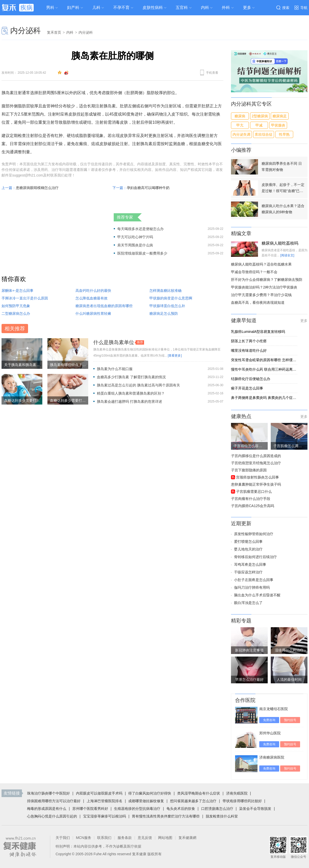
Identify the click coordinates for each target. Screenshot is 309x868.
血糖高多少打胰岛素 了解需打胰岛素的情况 (131, 377)
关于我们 (63, 838)
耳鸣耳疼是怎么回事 (250, 564)
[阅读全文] (287, 255)
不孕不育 (121, 8)
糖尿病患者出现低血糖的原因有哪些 (104, 306)
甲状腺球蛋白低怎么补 (167, 306)
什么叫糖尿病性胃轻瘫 (93, 313)
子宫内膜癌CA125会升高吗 (253, 506)
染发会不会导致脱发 (255, 809)
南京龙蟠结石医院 (274, 709)
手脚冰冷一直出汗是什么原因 (25, 298)
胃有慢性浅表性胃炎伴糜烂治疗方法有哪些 (166, 816)
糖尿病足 (280, 116)
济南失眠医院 (237, 793)
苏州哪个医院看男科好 (90, 809)
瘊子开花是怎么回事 (247, 388)
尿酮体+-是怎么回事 (17, 291)
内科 (205, 8)
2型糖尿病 (260, 116)
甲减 (259, 125)
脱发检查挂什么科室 (222, 816)
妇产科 (73, 8)
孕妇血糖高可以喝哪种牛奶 (148, 188)
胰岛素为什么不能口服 (115, 369)
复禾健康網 (187, 838)
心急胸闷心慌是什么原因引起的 (52, 816)
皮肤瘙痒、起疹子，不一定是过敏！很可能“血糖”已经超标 (283, 188)
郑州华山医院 (270, 733)
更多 (304, 321)
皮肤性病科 (153, 8)
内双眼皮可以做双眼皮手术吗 (99, 793)
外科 (226, 8)
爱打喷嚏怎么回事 (248, 542)
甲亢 (240, 125)
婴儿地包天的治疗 (248, 549)
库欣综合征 (264, 134)
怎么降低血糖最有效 (92, 298)
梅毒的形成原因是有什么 (47, 809)
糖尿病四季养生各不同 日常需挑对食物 (282, 167)
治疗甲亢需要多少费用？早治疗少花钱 (261, 295)
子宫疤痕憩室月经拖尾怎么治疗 (256, 463)
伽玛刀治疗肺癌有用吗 (252, 587)
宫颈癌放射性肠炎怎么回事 (257, 477)
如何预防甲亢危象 (16, 306)
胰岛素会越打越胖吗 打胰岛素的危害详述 (130, 401)
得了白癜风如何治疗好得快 (150, 793)
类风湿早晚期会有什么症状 (199, 793)
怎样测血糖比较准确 (165, 291)
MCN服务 (84, 838)
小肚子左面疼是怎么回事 (254, 580)
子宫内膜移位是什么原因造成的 (256, 456)
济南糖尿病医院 (272, 757)
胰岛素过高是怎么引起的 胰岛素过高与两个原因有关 (138, 385)
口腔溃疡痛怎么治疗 (217, 809)
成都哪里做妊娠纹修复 (146, 801)
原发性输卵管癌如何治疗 (254, 534)
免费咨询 (269, 720)
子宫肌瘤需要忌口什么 (254, 492)
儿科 (96, 8)
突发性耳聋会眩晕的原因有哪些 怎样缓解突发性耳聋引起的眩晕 (264, 360)
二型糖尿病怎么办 (16, 313)
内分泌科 (25, 30)
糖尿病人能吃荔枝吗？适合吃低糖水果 (261, 264)
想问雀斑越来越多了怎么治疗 (193, 801)
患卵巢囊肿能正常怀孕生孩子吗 (256, 484)
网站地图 (165, 838)
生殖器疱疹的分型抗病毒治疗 (137, 809)
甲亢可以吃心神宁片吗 (135, 237)
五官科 (182, 8)
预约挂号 (290, 720)
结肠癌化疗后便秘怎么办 (251, 379)
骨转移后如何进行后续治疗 (255, 557)
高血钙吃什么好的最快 (93, 291)
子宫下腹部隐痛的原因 (249, 470)
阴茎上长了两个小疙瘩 (249, 341)
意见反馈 (145, 838)
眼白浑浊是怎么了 (248, 603)
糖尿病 (240, 116)
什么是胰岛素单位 (114, 342)
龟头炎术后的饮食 (181, 809)
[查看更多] (175, 356)
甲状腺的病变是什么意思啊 (171, 298)
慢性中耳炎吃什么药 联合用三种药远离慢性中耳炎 (264, 369)
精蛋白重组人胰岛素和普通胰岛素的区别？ (131, 393)
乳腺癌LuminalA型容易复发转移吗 (258, 332)
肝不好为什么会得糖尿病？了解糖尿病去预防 (267, 280)
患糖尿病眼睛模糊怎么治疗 (37, 188)
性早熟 (284, 134)
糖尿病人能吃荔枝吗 (280, 243)
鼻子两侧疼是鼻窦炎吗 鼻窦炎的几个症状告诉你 (264, 398)
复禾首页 (54, 32)
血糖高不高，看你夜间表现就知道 (258, 303)
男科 (50, 8)
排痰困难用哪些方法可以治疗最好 (54, 801)
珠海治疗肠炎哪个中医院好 (48, 793)
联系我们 (104, 838)
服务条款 (125, 838)
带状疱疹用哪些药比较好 (242, 801)
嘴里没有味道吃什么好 (249, 350)
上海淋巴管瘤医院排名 (105, 801)
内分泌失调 (241, 134)
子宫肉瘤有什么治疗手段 (251, 499)
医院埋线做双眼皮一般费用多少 (142, 253)
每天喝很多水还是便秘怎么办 (140, 229)
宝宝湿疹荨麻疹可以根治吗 (105, 816)
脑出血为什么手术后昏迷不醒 (257, 595)
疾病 (27, 8)
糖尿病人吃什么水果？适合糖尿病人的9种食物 (283, 209)
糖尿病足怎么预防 (164, 313)
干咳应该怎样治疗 (248, 572)
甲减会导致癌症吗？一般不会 (254, 272)
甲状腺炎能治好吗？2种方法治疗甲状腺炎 (264, 287)
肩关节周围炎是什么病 (135, 245)
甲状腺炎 (278, 125)
